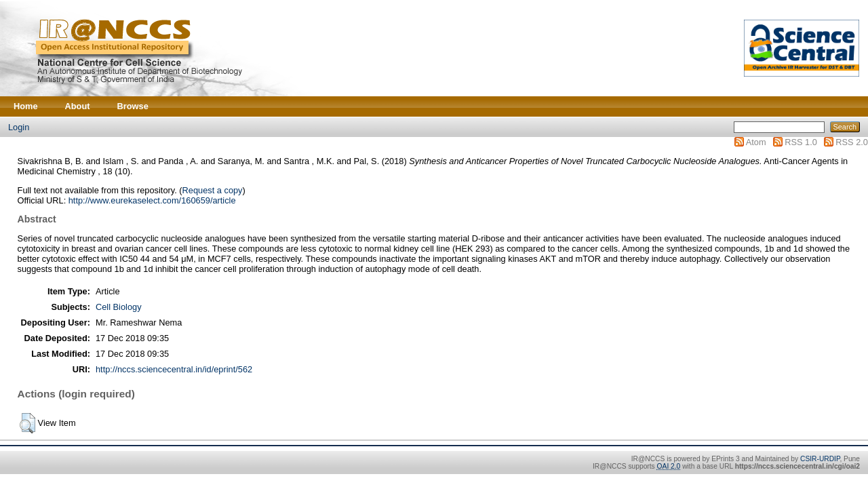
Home (26, 106)
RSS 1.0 (801, 142)
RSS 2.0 (852, 142)
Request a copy (213, 190)
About (78, 106)
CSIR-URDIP (820, 459)
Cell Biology (119, 307)
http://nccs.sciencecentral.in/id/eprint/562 (174, 369)
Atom (756, 142)
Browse (133, 106)
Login (19, 127)
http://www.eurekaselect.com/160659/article (152, 200)
